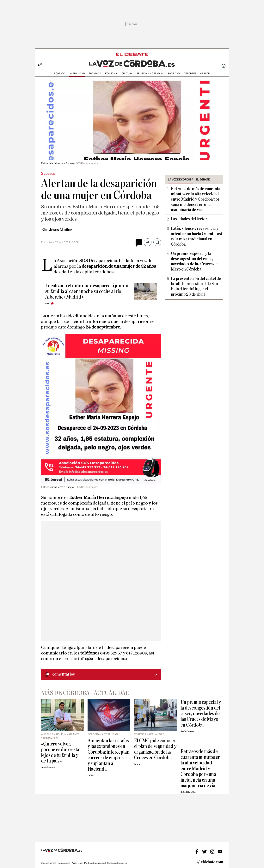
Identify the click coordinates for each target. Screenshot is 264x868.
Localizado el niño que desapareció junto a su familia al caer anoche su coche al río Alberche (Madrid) (87, 291)
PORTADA (60, 74)
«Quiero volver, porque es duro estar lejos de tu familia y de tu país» (61, 752)
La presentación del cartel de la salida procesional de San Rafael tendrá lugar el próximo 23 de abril (196, 286)
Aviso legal (77, 863)
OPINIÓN (205, 74)
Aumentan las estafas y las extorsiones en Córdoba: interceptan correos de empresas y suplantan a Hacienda (109, 755)
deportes (190, 74)
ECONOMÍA (111, 74)
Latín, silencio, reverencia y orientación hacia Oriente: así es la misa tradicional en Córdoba (196, 236)
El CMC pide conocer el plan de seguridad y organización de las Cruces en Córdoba (155, 749)
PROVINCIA (95, 74)
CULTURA (127, 74)
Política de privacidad (95, 863)
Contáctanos (64, 863)
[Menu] (38, 58)
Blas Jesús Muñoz (57, 230)
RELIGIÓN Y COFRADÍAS (150, 74)
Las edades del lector (189, 219)
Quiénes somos (49, 863)
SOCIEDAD (174, 74)
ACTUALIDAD (77, 74)
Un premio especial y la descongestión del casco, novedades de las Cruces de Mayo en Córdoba (194, 261)
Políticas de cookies (117, 863)
